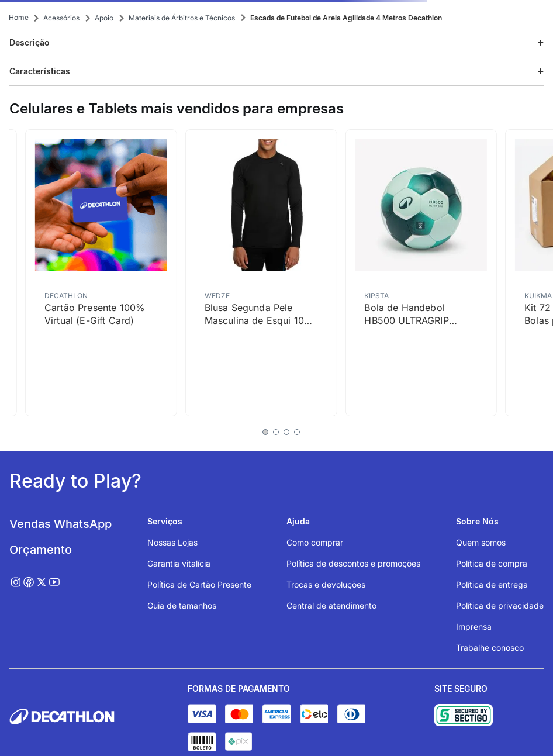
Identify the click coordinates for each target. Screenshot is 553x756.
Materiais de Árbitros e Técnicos (182, 18)
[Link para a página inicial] (19, 18)
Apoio (104, 18)
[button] (276, 43)
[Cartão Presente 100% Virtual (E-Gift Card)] (101, 273)
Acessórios (61, 18)
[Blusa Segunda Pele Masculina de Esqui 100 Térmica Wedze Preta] (261, 273)
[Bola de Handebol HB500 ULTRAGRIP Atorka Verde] (421, 273)
